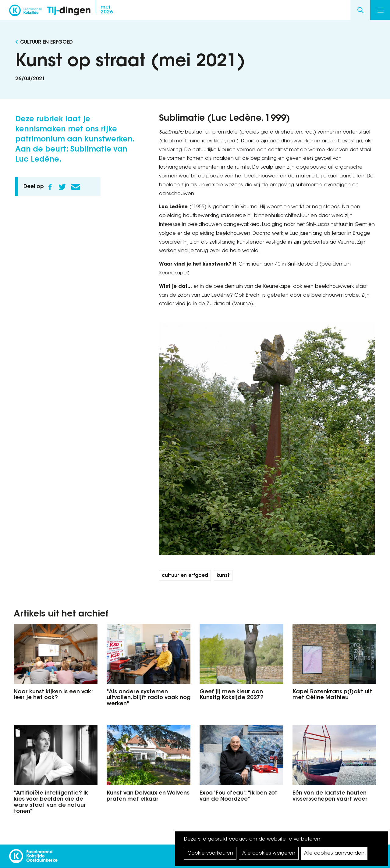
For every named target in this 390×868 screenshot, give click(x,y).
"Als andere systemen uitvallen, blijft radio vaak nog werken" (149, 698)
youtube (338, 10)
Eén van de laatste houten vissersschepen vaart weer (330, 796)
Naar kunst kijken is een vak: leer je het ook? (53, 695)
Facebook (50, 187)
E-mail (76, 187)
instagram (314, 10)
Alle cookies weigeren (269, 853)
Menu (381, 10)
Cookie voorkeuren (210, 853)
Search (360, 10)
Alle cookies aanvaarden (334, 853)
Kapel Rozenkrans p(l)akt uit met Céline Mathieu (332, 695)
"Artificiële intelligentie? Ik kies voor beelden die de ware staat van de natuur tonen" (51, 802)
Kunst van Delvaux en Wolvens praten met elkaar (148, 796)
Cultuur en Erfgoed (46, 42)
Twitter (62, 187)
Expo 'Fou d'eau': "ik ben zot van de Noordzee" (238, 796)
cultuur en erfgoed (185, 576)
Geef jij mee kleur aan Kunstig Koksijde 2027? (232, 695)
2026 (107, 10)
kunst (223, 576)
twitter (326, 10)
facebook (302, 10)
